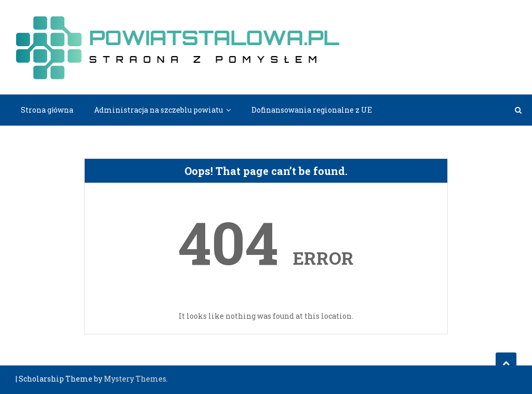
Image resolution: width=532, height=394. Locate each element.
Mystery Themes (135, 379)
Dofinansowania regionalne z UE (312, 110)
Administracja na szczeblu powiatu (158, 110)
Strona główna (47, 110)
